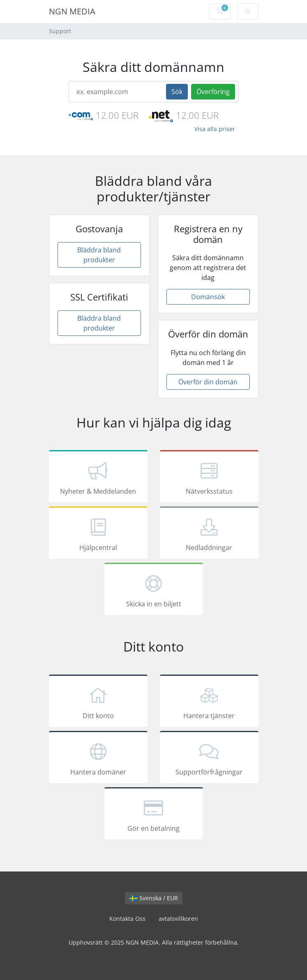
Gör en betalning (154, 815)
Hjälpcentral (98, 534)
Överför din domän (208, 382)
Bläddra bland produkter (99, 255)
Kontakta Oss (127, 919)
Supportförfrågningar (209, 758)
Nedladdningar (209, 534)
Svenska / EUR (154, 898)
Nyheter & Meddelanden (98, 478)
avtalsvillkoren (178, 919)
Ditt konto (98, 702)
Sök (177, 92)
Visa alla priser (215, 129)
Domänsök (208, 297)
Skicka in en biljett (154, 590)
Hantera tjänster (209, 702)
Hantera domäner (98, 758)
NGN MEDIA (72, 11)
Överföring (213, 92)
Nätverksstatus (209, 478)
